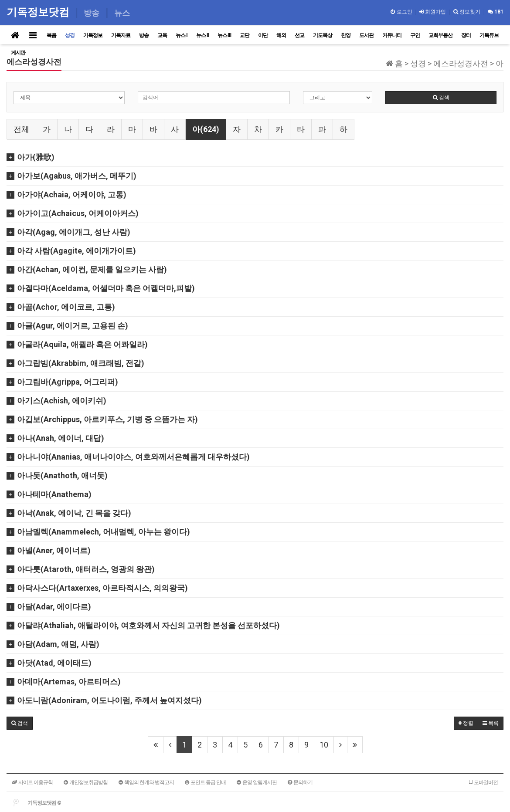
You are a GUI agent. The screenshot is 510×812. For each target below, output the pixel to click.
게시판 (18, 53)
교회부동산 (440, 35)
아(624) (206, 129)
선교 (299, 35)
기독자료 (121, 35)
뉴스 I (182, 35)
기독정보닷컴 (39, 12)
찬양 (346, 35)
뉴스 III (224, 35)
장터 (466, 35)
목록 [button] (491, 723)
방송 (144, 35)
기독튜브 (489, 35)
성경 (70, 35)
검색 (441, 98)
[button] (20, 723)
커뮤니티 (392, 35)
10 (324, 745)
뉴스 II (202, 35)
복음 (51, 35)
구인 (415, 35)
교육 (162, 35)
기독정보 (93, 35)
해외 (281, 35)
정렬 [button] (466, 723)
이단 (263, 35)
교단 (245, 35)
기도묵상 (323, 35)
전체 (21, 129)
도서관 (366, 35)
